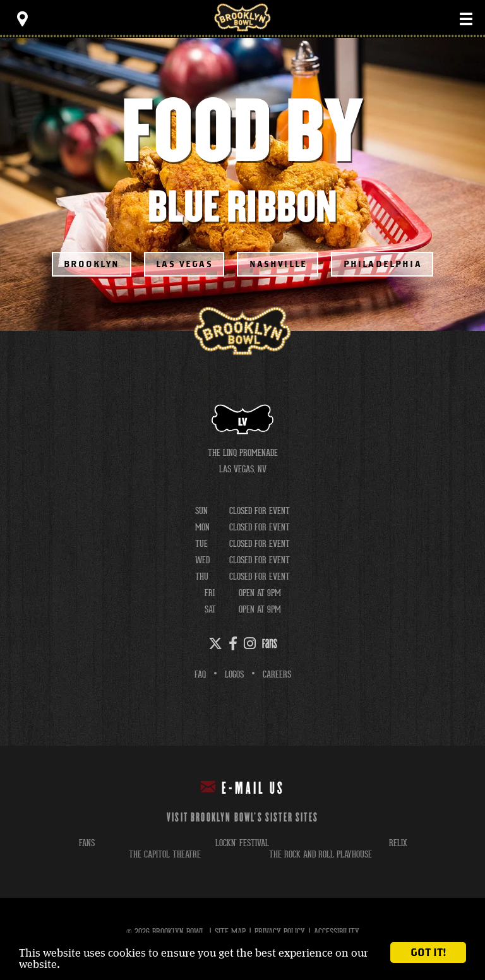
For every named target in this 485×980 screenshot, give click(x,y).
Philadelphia (383, 264)
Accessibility (337, 932)
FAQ (200, 674)
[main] (242, 184)
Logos (234, 674)
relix (398, 843)
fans (87, 843)
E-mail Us (243, 788)
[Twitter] (215, 643)
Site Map (230, 932)
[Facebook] (233, 643)
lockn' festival (242, 843)
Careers (277, 674)
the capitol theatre (165, 854)
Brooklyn (92, 264)
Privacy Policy (280, 932)
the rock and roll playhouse (320, 854)
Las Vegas (184, 264)
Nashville (278, 264)
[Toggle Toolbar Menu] (22, 19)
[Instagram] (250, 643)
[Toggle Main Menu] (466, 19)
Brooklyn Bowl (242, 17)
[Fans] (270, 643)
